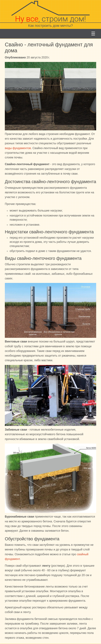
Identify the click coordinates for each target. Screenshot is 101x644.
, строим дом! (51, 19)
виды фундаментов (18, 148)
